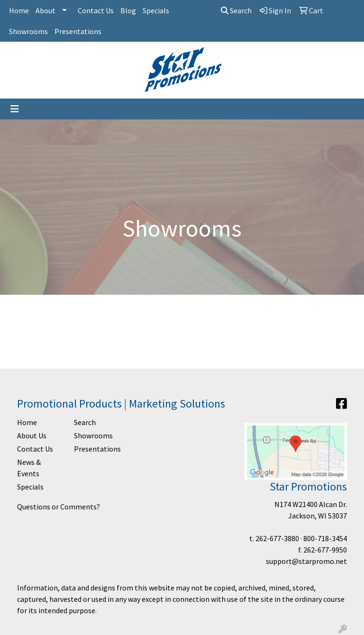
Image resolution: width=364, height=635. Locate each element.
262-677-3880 (277, 538)
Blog (128, 10)
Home (19, 10)
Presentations (78, 31)
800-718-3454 (325, 538)
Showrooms (28, 31)
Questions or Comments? (59, 507)
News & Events (29, 468)
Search (236, 10)
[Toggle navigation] (15, 109)
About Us (32, 435)
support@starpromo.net (306, 561)
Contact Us (96, 10)
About (45, 10)
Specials (156, 10)
